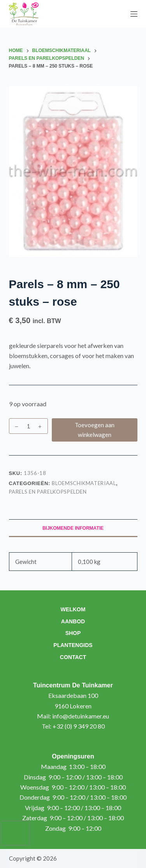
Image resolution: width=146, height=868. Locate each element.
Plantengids (73, 645)
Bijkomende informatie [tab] (73, 528)
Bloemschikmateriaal (84, 483)
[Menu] (134, 14)
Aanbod (73, 621)
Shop (73, 633)
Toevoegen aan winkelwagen (95, 430)
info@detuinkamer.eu (81, 716)
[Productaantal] (28, 426)
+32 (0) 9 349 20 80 (79, 726)
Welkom (73, 609)
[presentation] (15, 833)
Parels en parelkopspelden (48, 492)
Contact (73, 657)
